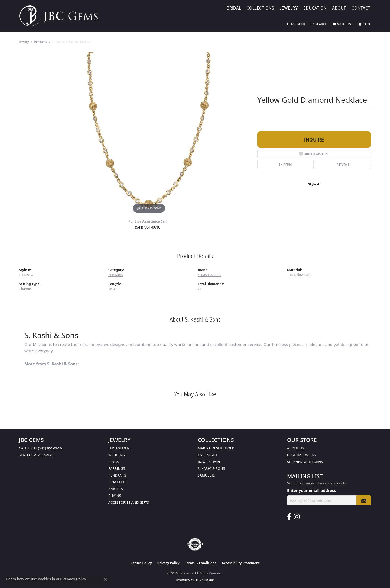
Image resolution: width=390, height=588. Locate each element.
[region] (149, 133)
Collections (260, 9)
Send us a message (36, 455)
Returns (343, 164)
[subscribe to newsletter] (364, 500)
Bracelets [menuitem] (117, 482)
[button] (296, 24)
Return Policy (141, 563)
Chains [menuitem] (115, 496)
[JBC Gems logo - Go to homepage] (61, 16)
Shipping (285, 164)
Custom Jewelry (302, 455)
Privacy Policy (168, 563)
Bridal (234, 9)
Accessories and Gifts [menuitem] (129, 502)
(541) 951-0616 (148, 227)
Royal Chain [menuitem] (209, 462)
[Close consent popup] (105, 579)
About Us (296, 448)
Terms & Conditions (201, 563)
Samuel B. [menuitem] (207, 475)
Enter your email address (311, 490)
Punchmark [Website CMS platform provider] (205, 580)
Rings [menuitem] (113, 462)
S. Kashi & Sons (209, 275)
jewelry (24, 42)
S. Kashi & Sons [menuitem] (211, 468)
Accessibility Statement (240, 563)
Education (315, 9)
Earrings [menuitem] (117, 468)
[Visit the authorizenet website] (195, 544)
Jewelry (289, 9)
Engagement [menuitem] (120, 448)
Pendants (41, 42)
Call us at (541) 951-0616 (40, 448)
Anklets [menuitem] (116, 489)
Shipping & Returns (305, 462)
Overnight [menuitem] (208, 455)
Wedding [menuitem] (117, 455)
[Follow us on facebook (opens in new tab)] (289, 517)
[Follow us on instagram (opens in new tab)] (297, 517)
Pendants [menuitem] (117, 475)
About (339, 9)
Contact (361, 9)
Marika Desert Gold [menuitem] (216, 448)
